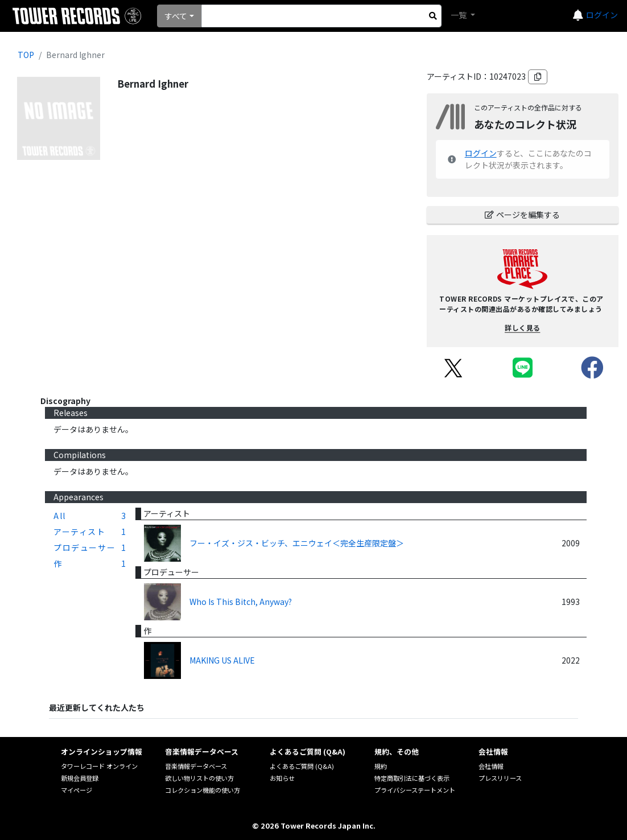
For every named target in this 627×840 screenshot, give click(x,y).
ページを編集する (522, 215)
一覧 (459, 15)
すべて (176, 16)
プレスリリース (500, 778)
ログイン (602, 15)
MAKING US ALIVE (222, 660)
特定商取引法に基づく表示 (412, 778)
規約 (381, 766)
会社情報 (491, 766)
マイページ (77, 790)
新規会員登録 (80, 778)
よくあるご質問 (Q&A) (302, 766)
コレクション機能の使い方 (203, 790)
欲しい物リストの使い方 (199, 778)
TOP (26, 55)
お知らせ (282, 778)
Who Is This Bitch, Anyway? (241, 602)
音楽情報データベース (196, 766)
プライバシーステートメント (415, 790)
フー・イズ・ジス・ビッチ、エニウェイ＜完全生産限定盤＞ (297, 543)
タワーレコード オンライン (99, 766)
